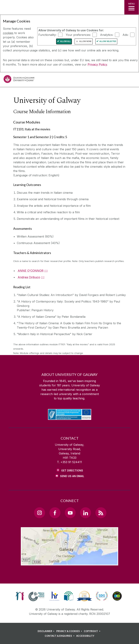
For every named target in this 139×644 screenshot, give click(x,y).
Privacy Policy (97, 64)
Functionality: (47, 35)
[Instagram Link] (39, 513)
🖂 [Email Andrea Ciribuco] (43, 277)
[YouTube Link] (70, 513)
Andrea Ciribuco (29, 277)
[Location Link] (69, 563)
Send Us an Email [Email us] (72, 476)
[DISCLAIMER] (47, 631)
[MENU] (132, 7)
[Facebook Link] (55, 513)
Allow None (85, 41)
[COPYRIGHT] (93, 631)
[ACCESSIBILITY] (85, 636)
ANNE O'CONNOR (31, 271)
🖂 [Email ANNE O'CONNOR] (46, 271)
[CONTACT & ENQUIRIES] (60, 636)
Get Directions (72, 470)
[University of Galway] (19, 80)
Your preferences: (78, 35)
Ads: (126, 35)
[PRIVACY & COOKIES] (70, 631)
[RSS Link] (101, 513)
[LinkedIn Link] (85, 513)
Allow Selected (108, 41)
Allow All (65, 41)
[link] (20, 596)
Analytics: (107, 35)
